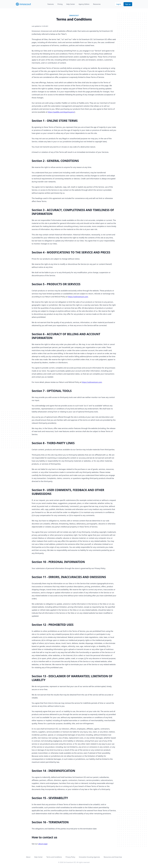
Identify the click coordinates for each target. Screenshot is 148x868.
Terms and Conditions (54, 857)
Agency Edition (84, 4)
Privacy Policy (70, 857)
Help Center (71, 4)
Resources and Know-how (113, 857)
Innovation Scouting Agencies (89, 857)
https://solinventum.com (78, 297)
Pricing (60, 4)
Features (51, 4)
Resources (97, 4)
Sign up (128, 4)
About (28, 857)
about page (43, 844)
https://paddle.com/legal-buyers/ (61, 112)
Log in (119, 4)
